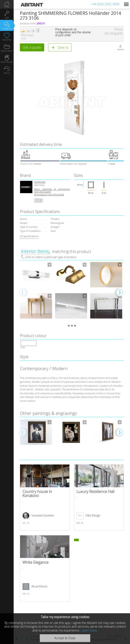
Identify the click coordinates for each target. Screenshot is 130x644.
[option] (36, 292)
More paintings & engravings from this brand (52, 190)
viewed (120, 49)
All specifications (29, 236)
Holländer (40, 182)
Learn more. (89, 630)
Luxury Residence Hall (99, 498)
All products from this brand (49, 195)
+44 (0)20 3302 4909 (105, 4)
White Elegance (45, 568)
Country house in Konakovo (45, 498)
